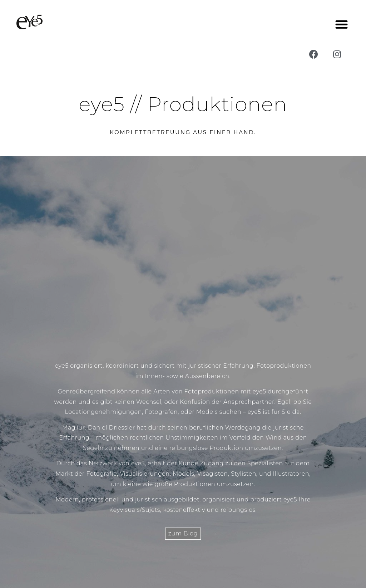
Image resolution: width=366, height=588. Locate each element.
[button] (342, 25)
